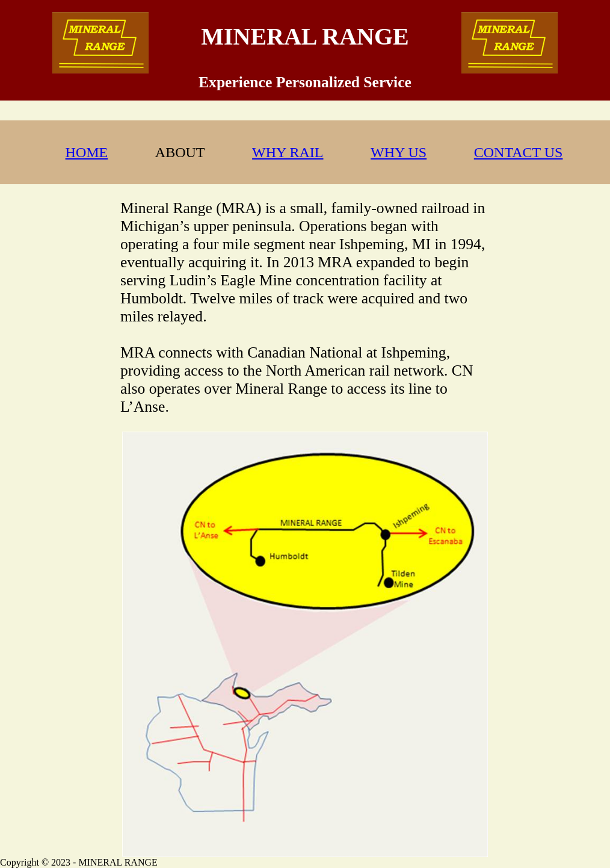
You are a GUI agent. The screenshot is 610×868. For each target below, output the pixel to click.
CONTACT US (519, 152)
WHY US (399, 152)
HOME (87, 152)
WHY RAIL (288, 152)
